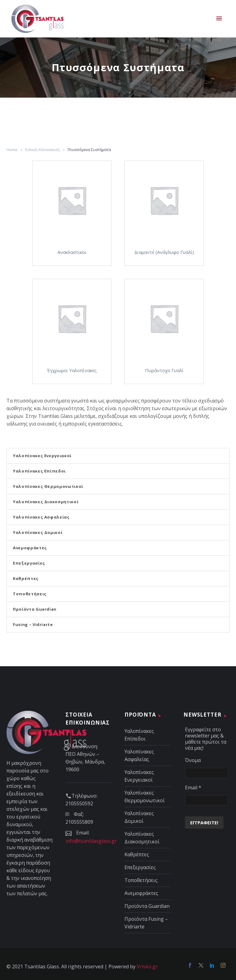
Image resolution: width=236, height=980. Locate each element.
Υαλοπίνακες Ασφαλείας (41, 517)
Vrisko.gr (147, 966)
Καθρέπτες (26, 578)
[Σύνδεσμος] (72, 200)
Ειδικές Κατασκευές (43, 150)
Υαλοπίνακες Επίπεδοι (39, 471)
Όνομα (193, 760)
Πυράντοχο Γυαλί (164, 370)
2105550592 (79, 803)
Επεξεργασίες (29, 563)
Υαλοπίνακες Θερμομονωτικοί (48, 486)
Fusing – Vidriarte (33, 624)
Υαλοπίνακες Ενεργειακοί (42, 456)
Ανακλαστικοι (72, 252)
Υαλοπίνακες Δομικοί (38, 532)
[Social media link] (201, 965)
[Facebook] (190, 965)
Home (12, 150)
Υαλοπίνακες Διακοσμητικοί (46, 502)
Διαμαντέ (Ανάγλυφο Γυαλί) (164, 252)
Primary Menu (219, 18)
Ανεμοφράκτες (30, 548)
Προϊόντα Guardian (35, 609)
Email (193, 787)
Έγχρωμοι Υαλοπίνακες (72, 370)
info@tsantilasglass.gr (91, 841)
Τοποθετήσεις (30, 594)
